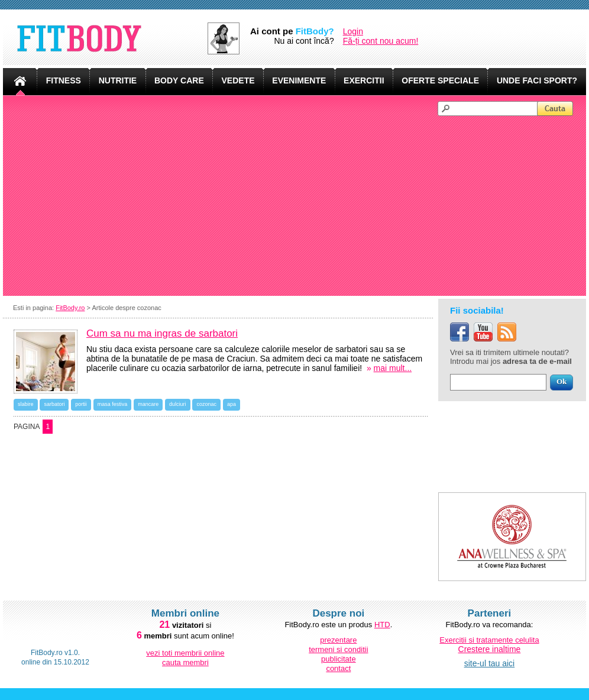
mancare (148, 404)
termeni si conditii (338, 649)
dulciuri (178, 404)
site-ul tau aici (490, 663)
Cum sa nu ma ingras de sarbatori (162, 333)
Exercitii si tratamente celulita (489, 640)
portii (81, 404)
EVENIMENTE (299, 80)
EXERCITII (364, 80)
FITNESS (64, 80)
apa (232, 404)
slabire (26, 404)
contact (338, 668)
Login (353, 31)
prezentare (338, 640)
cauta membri (185, 662)
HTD (382, 625)
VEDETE (238, 80)
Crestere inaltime (490, 649)
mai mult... (393, 368)
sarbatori (54, 404)
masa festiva (113, 404)
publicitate (339, 659)
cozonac (206, 404)
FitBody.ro (70, 308)
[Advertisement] (300, 205)
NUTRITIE (118, 80)
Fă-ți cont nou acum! (381, 41)
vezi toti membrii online (185, 653)
